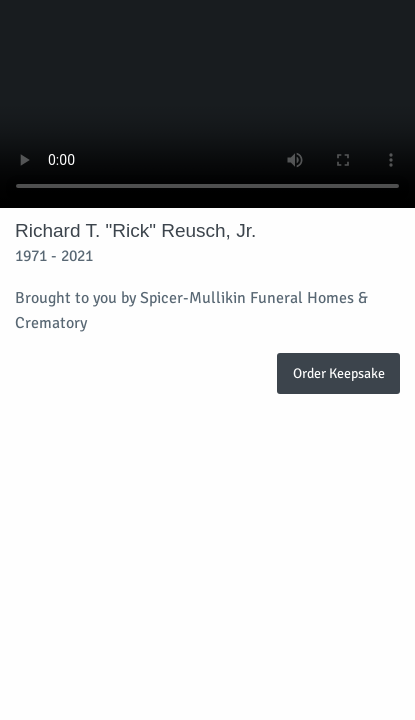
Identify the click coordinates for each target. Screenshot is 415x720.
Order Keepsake (339, 373)
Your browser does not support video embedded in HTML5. (207, 104)
